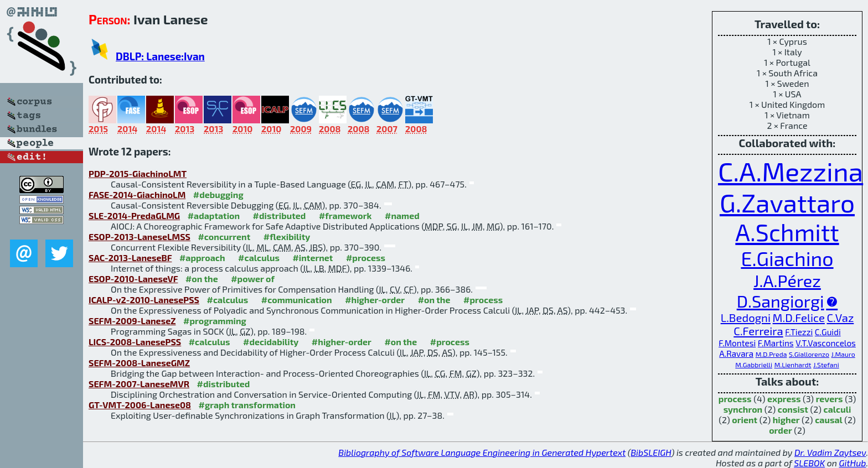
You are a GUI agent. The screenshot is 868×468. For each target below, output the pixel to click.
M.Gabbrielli (754, 365)
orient (745, 420)
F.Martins (776, 343)
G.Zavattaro (787, 202)
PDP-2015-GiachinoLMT (138, 173)
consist (793, 409)
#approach (202, 258)
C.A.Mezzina (790, 171)
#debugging (218, 194)
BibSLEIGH (651, 452)
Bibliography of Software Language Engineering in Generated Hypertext (482, 452)
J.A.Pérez (787, 280)
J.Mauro (843, 354)
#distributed (280, 215)
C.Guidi (828, 332)
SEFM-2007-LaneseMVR (139, 384)
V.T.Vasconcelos (826, 343)
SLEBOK (809, 463)
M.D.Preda (771, 354)
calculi (838, 409)
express (784, 399)
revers (830, 399)
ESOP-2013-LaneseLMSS (139, 236)
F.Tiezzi (799, 332)
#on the (202, 279)
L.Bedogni (746, 318)
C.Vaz (840, 318)
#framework (345, 215)
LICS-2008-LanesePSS (135, 342)
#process (366, 258)
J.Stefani (826, 365)
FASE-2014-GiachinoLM (137, 194)
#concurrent (224, 236)
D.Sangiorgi (781, 301)
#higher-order (375, 300)
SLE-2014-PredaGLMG (134, 215)
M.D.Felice (799, 318)
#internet (312, 258)
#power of (253, 279)
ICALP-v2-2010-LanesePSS (144, 300)
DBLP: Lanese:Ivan (160, 56)
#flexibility (287, 236)
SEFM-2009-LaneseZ (132, 321)
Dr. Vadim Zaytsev (830, 452)
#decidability (271, 342)
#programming (215, 321)
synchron (743, 409)
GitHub (853, 463)
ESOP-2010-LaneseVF (133, 279)
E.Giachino (787, 258)
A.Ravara (736, 353)
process (735, 399)
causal (829, 420)
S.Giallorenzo (809, 354)
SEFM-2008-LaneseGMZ (139, 363)
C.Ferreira (758, 331)
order (781, 430)
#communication (297, 300)
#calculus (259, 258)
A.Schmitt (787, 232)
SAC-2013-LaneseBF (130, 258)
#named (402, 215)
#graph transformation (247, 405)
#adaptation (214, 215)
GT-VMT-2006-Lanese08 (140, 405)
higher (786, 420)
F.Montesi (737, 343)
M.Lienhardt (793, 365)
